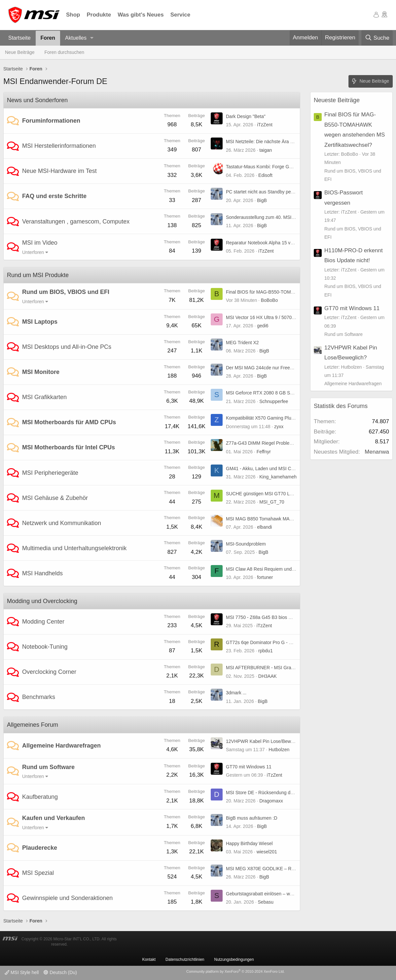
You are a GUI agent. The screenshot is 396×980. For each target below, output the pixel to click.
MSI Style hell (22, 972)
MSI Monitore (41, 372)
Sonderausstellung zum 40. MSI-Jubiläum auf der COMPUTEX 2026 (296, 217)
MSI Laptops (40, 322)
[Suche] (377, 38)
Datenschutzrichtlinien (185, 960)
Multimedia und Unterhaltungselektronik (74, 548)
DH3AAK (268, 676)
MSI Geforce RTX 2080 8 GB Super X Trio (269, 393)
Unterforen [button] (33, 252)
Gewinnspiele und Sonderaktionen (67, 898)
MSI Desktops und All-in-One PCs (67, 347)
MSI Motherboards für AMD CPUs (69, 422)
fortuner (265, 577)
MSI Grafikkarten (44, 397)
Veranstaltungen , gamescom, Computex (76, 222)
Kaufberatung (40, 797)
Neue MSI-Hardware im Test (59, 171)
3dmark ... (236, 693)
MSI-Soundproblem (246, 544)
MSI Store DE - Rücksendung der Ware (266, 793)
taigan (266, 150)
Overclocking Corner (49, 672)
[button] (92, 38)
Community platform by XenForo (235, 971)
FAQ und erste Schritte (54, 196)
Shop (73, 15)
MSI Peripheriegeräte (50, 473)
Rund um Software (48, 767)
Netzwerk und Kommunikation (62, 523)
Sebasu (266, 902)
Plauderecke (40, 848)
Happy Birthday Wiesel (249, 843)
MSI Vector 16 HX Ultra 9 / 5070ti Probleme (270, 317)
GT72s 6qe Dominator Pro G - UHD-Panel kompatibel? (282, 642)
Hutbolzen (279, 750)
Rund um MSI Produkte (38, 275)
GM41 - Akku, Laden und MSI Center (264, 469)
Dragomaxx (271, 801)
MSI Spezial (38, 873)
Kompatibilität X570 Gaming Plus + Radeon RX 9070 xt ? (284, 418)
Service (180, 15)
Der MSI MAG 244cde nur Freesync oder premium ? (279, 368)
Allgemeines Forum (33, 725)
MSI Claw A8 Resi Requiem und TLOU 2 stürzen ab (279, 569)
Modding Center (43, 622)
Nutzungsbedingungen (234, 960)
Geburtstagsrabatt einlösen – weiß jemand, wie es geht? (284, 894)
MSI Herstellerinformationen (59, 146)
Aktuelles (76, 38)
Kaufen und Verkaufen (54, 818)
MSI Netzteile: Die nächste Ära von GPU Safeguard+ (280, 142)
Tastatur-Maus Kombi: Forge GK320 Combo (271, 167)
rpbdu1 (266, 651)
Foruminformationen (51, 121)
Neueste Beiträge (337, 100)
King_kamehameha (279, 477)
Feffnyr (264, 452)
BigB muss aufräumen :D (252, 818)
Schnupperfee (274, 401)
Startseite (19, 38)
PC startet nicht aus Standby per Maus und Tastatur (279, 192)
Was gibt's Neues (141, 15)
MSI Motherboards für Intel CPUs (69, 447)
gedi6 (263, 326)
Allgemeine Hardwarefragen (61, 746)
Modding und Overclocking (42, 601)
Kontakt (149, 960)
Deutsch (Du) (60, 972)
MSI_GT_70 (272, 502)
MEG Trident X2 (242, 343)
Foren (48, 38)
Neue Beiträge (20, 52)
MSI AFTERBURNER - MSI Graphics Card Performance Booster (292, 668)
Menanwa (377, 452)
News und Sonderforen (37, 100)
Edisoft (265, 175)
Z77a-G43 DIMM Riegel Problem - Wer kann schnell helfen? (288, 443)
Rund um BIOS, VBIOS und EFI (66, 292)
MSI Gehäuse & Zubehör (55, 498)
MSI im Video (40, 243)
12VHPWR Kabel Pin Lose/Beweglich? (266, 741)
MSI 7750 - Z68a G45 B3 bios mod (262, 617)
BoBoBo (269, 300)
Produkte (99, 15)
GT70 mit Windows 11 (249, 767)
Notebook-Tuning (45, 647)
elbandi (264, 527)
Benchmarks (39, 697)
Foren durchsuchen (65, 52)
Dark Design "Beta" (246, 116)
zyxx (279, 427)
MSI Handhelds (42, 573)
